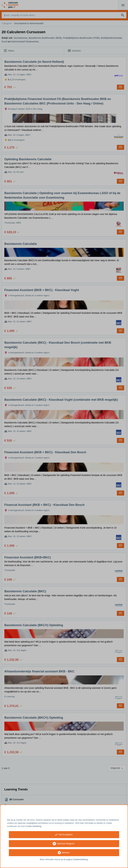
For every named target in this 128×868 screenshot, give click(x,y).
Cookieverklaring (80, 859)
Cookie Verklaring (33, 826)
